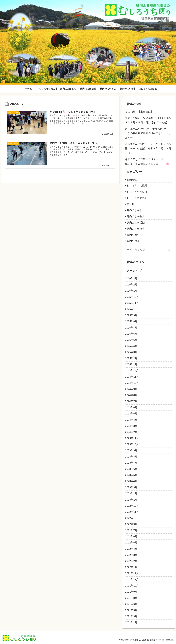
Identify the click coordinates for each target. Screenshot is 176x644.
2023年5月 (131, 475)
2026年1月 (131, 291)
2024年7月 (131, 401)
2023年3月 (131, 487)
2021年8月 (131, 598)
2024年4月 (131, 420)
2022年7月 (131, 530)
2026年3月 (131, 279)
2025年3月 (131, 352)
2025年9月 (131, 315)
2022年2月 (131, 561)
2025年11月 (132, 303)
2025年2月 (131, 358)
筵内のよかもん (136, 216)
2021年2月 (131, 622)
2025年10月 (132, 309)
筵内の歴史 (133, 235)
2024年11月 (132, 377)
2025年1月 (131, 364)
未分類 (131, 204)
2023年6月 (131, 469)
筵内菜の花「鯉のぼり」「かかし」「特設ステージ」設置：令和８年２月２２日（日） (148, 149)
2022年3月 (131, 555)
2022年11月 (132, 512)
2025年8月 (131, 321)
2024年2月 (131, 432)
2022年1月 (131, 567)
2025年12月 (132, 297)
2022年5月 (131, 543)
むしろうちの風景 (137, 186)
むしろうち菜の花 (137, 198)
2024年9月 (131, 389)
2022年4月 (131, 549)
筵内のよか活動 (136, 223)
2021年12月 (132, 573)
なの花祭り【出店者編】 (139, 112)
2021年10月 (132, 586)
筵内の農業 (133, 241)
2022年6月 (131, 537)
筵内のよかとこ (136, 210)
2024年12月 (132, 371)
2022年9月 (131, 524)
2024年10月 (132, 383)
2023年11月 (132, 438)
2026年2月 (131, 285)
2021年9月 (131, 592)
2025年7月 (131, 328)
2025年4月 (131, 346)
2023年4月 (131, 481)
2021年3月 (131, 616)
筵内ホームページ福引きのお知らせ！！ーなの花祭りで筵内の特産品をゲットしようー (148, 133)
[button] (169, 250)
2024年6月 (131, 408)
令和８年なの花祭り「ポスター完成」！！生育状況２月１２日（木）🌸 (147, 162)
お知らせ (132, 180)
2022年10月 (132, 518)
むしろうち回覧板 (137, 192)
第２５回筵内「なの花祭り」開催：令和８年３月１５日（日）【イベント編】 (148, 120)
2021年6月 (131, 604)
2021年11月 (132, 580)
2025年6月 (131, 334)
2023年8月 (131, 457)
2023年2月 (131, 493)
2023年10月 (132, 444)
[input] (149, 250)
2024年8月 (131, 395)
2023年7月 (131, 463)
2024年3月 (131, 426)
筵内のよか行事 (136, 229)
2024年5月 (131, 414)
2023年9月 (131, 450)
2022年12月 (132, 506)
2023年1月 (131, 500)
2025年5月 (131, 340)
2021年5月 (131, 610)
